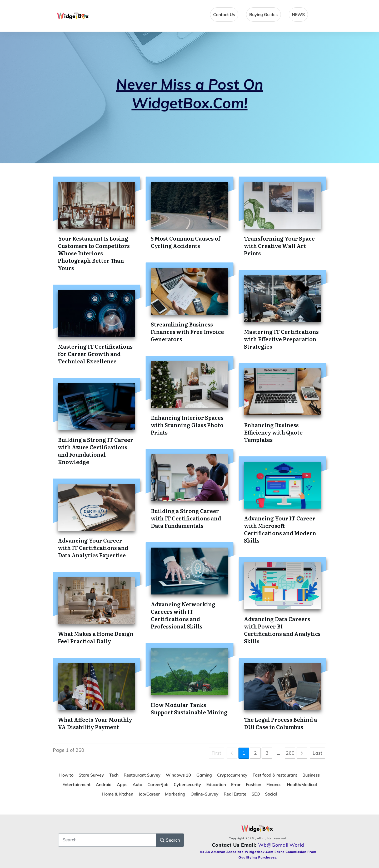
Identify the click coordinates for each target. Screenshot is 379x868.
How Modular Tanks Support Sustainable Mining (189, 708)
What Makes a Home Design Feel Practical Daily (96, 637)
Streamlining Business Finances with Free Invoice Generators (187, 331)
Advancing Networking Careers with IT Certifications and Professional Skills (183, 615)
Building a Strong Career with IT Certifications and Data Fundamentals (186, 518)
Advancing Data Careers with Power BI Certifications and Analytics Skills (282, 630)
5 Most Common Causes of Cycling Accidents (186, 242)
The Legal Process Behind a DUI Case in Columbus (281, 723)
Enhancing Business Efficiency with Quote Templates (273, 432)
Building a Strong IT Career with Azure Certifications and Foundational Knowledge (96, 451)
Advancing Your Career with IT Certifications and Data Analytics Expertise (93, 548)
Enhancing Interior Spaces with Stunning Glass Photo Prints (187, 425)
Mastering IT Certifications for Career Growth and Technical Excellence (95, 354)
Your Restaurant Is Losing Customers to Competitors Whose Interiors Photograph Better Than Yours (94, 253)
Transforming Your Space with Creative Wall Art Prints (279, 246)
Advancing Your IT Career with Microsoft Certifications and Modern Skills (280, 529)
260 (290, 753)
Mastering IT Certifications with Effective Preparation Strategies (281, 339)
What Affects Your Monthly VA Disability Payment (95, 723)
